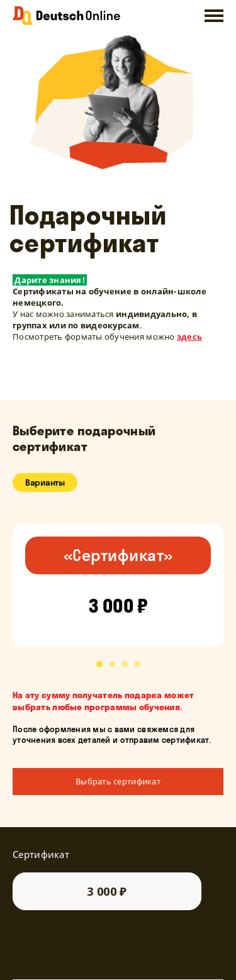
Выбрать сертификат (118, 781)
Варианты (45, 482)
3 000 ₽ (107, 891)
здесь (189, 337)
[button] (99, 664)
